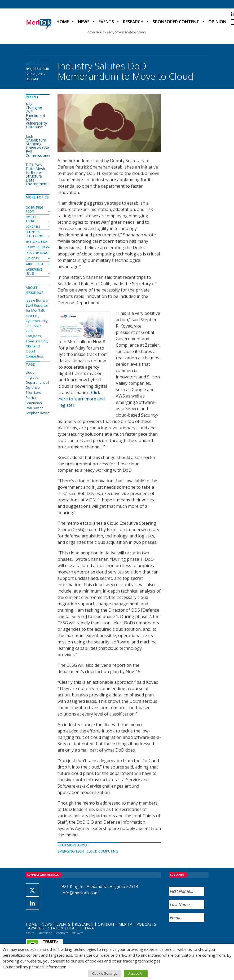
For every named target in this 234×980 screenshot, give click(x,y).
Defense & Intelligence (35, 234)
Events (106, 22)
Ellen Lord (34, 392)
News (84, 22)
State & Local (62, 928)
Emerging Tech (71, 851)
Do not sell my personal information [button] (34, 967)
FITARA (87, 928)
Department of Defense (37, 385)
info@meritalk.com (80, 893)
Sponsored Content (176, 22)
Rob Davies (35, 408)
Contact (62, 933)
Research (133, 22)
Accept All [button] (136, 973)
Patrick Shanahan (34, 400)
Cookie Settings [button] (105, 973)
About (30, 933)
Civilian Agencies (32, 219)
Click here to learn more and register (82, 399)
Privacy (78, 933)
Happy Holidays (37, 247)
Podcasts (146, 924)
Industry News (37, 253)
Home (63, 22)
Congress (33, 227)
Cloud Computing (102, 851)
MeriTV (125, 924)
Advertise (45, 933)
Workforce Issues (34, 272)
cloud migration (33, 375)
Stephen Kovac (37, 413)
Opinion (217, 22)
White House (35, 264)
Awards (36, 928)
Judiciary (32, 258)
